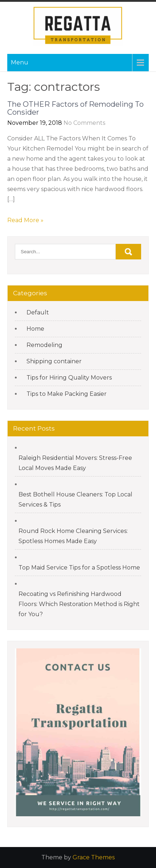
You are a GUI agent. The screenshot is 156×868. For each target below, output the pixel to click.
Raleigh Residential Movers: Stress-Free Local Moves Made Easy (75, 463)
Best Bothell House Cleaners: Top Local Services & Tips (75, 499)
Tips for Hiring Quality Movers (69, 378)
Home (35, 329)
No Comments (84, 123)
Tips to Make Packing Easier (67, 394)
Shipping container (54, 361)
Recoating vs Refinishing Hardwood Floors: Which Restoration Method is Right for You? (79, 604)
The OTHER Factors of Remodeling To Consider (75, 108)
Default (38, 312)
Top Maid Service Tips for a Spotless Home (79, 568)
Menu (20, 62)
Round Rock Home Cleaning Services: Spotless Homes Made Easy (73, 536)
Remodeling (44, 345)
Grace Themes (94, 857)
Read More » (25, 220)
